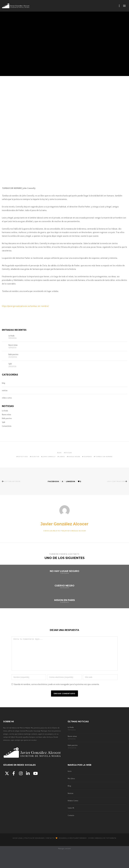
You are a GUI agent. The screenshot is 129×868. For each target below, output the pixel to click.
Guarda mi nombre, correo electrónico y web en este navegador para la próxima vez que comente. (57, 690)
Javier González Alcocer (64, 524)
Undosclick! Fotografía (106, 844)
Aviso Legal (18, 844)
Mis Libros (71, 784)
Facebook (53, 481)
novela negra (74, 457)
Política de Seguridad (34, 844)
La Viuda (11, 336)
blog (3, 383)
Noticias (71, 799)
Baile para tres (13, 354)
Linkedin (71, 481)
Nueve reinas (13, 345)
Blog (69, 792)
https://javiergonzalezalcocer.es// (25, 306)
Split (10, 364)
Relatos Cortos (73, 806)
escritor (35, 457)
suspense (88, 457)
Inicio (70, 777)
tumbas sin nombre (104, 457)
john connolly (49, 457)
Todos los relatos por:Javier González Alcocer (65, 531)
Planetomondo (80, 844)
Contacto (71, 821)
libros (62, 457)
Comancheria (7, 426)
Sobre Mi (71, 814)
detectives (23, 457)
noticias (5, 390)
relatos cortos (7, 398)
